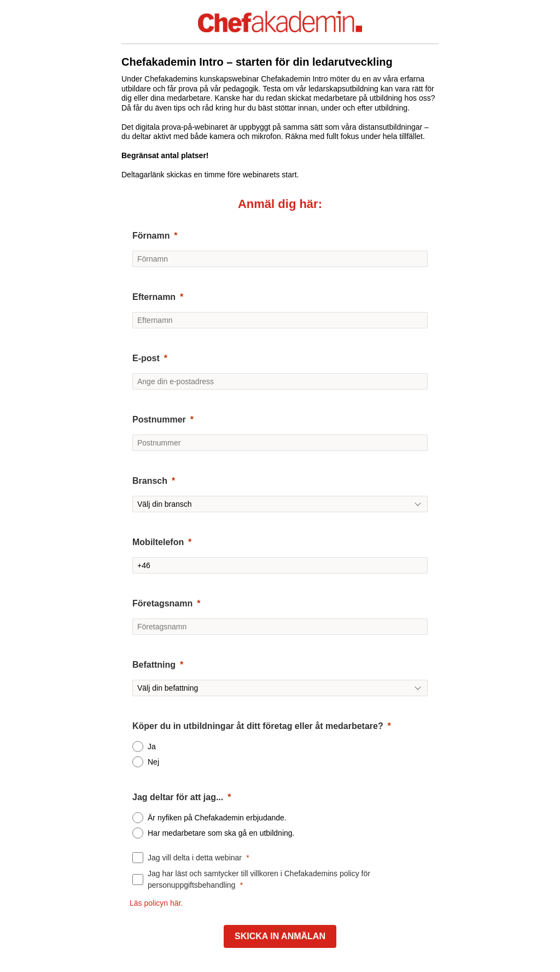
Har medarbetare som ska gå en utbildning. (221, 833)
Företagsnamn (162, 603)
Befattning (154, 665)
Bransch (150, 481)
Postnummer (159, 420)
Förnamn (151, 236)
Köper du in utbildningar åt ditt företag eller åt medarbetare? (258, 726)
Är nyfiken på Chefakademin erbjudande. (217, 818)
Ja (152, 747)
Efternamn (154, 297)
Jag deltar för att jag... (178, 797)
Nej (153, 762)
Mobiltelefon (158, 542)
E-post (146, 358)
